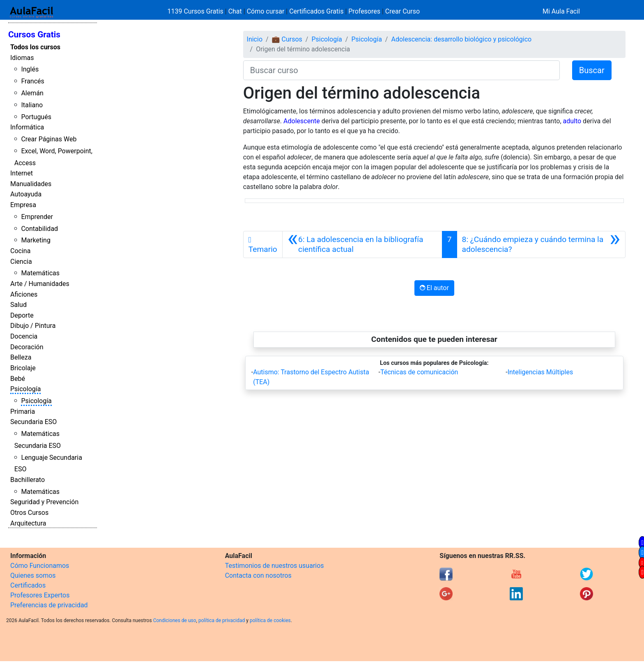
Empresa (23, 205)
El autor (434, 288)
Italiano (32, 105)
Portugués (36, 117)
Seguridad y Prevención (44, 502)
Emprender (37, 217)
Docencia (24, 336)
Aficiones (24, 294)
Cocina (20, 251)
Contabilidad (39, 229)
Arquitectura (28, 523)
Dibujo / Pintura (33, 326)
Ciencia (21, 262)
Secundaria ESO (33, 422)
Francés (32, 81)
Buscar (592, 70)
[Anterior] (362, 244)
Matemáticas (40, 273)
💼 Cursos (287, 39)
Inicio (255, 39)
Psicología (25, 389)
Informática (27, 127)
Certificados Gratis (316, 11)
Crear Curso (402, 11)
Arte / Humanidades (40, 284)
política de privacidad (222, 620)
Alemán (32, 93)
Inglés (30, 69)
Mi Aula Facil (561, 11)
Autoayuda (26, 194)
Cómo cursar (266, 11)
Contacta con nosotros (258, 575)
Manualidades (31, 184)
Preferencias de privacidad (49, 605)
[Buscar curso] (401, 70)
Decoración (27, 347)
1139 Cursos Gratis (196, 11)
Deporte (22, 315)
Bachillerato (28, 480)
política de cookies (270, 620)
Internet (22, 173)
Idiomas (22, 58)
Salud (18, 305)
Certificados (28, 585)
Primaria (23, 412)
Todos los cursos (35, 47)
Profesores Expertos (40, 595)
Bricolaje (23, 368)
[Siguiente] (541, 244)
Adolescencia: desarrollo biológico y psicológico (461, 39)
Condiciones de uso (175, 620)
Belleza (21, 357)
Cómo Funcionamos (40, 566)
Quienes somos (33, 575)
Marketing (36, 240)
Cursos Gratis (34, 35)
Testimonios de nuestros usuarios (275, 566)
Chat (235, 11)
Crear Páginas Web (49, 139)
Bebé (18, 379)
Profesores (364, 11)
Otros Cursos (29, 513)
